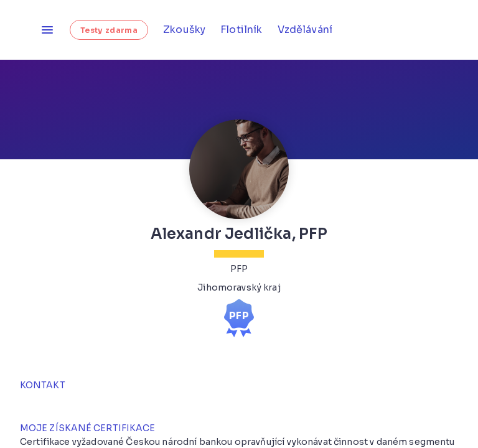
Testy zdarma (109, 30)
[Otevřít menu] (47, 30)
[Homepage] (20, 30)
